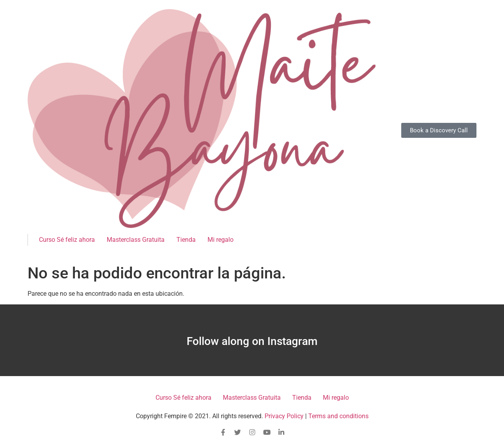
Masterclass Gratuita (136, 240)
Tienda (186, 240)
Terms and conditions (338, 416)
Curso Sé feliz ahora (67, 240)
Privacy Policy (284, 416)
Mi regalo (220, 240)
